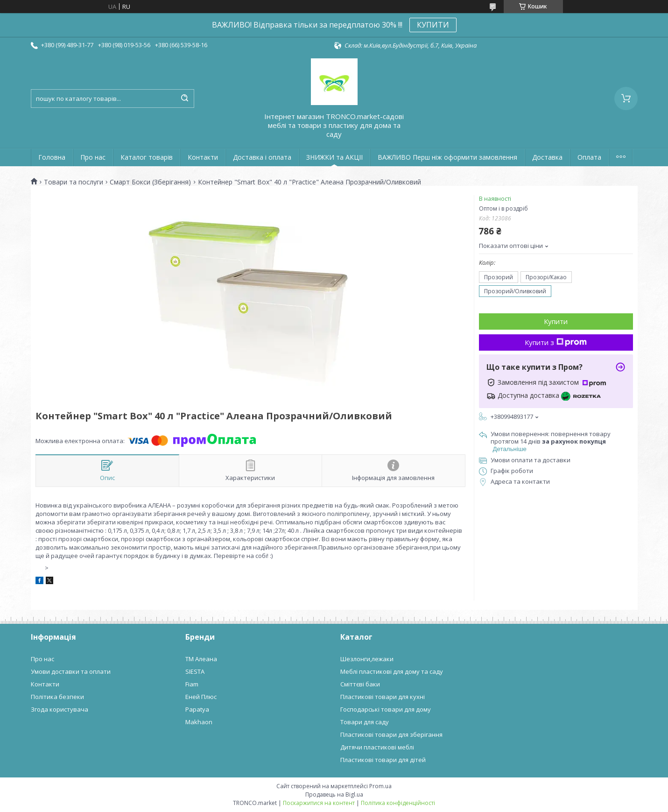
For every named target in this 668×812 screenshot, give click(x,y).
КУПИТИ (433, 25)
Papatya (197, 709)
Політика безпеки (57, 697)
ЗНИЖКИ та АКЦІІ (334, 157)
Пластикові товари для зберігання (391, 734)
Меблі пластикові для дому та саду (392, 671)
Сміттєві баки (360, 684)
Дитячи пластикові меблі (377, 747)
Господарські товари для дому (386, 709)
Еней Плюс (201, 697)
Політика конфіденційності (398, 803)
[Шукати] (185, 99)
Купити (556, 321)
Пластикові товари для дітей (383, 760)
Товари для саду (365, 722)
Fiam (192, 684)
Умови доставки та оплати (71, 671)
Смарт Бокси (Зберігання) (150, 182)
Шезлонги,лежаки (367, 659)
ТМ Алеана (201, 659)
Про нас (93, 157)
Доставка (547, 157)
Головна (52, 157)
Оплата (589, 157)
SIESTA (195, 671)
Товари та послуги (74, 182)
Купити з (556, 342)
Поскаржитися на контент (319, 803)
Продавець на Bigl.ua (334, 794)
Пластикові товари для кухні (383, 697)
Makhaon (199, 722)
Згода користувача (60, 709)
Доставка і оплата (262, 157)
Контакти (203, 157)
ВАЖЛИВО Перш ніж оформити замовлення (447, 157)
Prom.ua (380, 786)
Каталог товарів (147, 157)
